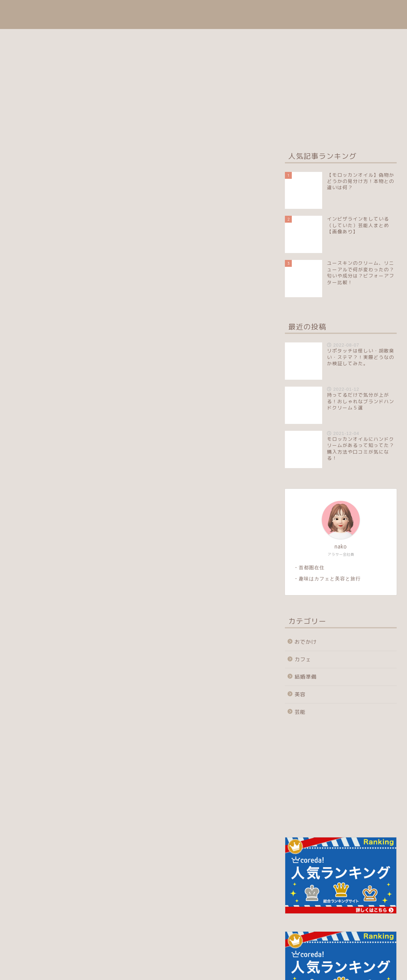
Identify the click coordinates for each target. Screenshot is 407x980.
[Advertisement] (339, 696)
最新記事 (42, 154)
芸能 (383, 11)
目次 (221, 11)
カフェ (353, 11)
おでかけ (281, 11)
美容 (248, 11)
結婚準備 (318, 11)
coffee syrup (21, 14)
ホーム (191, 11)
